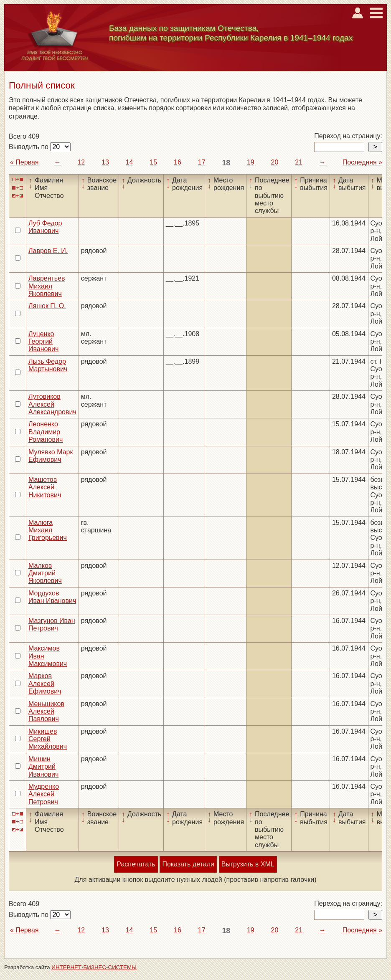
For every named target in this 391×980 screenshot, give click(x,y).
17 (202, 162)
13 (105, 162)
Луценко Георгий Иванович (43, 342)
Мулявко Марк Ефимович (51, 456)
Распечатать (136, 864)
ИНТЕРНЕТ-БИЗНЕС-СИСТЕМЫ (94, 967)
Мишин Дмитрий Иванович (43, 767)
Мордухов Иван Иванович (52, 597)
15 (153, 162)
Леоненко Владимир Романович (46, 432)
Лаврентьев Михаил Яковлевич (47, 286)
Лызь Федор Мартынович (48, 365)
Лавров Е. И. (48, 251)
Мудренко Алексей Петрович (44, 794)
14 (129, 162)
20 (275, 162)
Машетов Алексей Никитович (45, 487)
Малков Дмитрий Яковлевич (45, 573)
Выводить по (29, 147)
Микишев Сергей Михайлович (48, 739)
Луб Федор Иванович (45, 227)
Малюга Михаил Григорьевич (48, 530)
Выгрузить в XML (248, 864)
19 (251, 162)
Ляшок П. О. (47, 306)
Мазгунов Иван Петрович (52, 624)
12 (81, 162)
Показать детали (188, 864)
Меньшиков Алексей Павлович (46, 712)
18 (226, 163)
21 (299, 162)
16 (178, 162)
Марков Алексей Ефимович (45, 684)
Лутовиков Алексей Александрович (52, 404)
